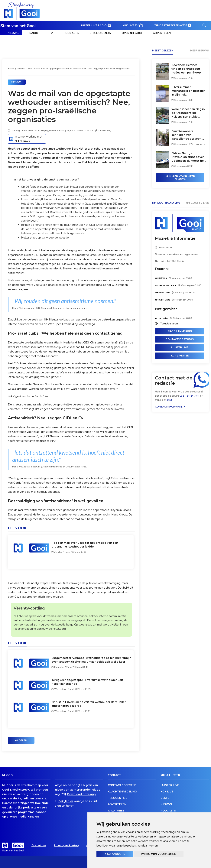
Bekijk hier (66, 801)
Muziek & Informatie (175, 238)
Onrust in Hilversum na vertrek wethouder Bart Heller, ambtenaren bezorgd (89, 704)
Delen (21, 741)
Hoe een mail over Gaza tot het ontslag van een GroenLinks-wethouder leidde (85, 545)
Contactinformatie (170, 407)
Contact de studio (180, 339)
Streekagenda (100, 33)
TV (51, 33)
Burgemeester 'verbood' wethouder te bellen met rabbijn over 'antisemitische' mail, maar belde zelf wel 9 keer (91, 660)
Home (11, 69)
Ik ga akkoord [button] (115, 854)
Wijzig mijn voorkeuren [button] (159, 854)
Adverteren (162, 33)
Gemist (166, 798)
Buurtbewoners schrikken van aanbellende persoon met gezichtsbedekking (188, 135)
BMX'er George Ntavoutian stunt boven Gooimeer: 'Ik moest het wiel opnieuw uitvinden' (188, 157)
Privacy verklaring (66, 845)
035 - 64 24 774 (189, 396)
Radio (34, 33)
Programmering (180, 331)
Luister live (180, 348)
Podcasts (71, 33)
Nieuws (13, 33)
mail (170, 400)
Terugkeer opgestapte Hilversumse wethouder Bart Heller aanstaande (87, 682)
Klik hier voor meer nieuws (180, 178)
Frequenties (117, 798)
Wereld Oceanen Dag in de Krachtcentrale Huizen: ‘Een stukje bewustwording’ (188, 113)
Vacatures (116, 811)
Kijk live (167, 792)
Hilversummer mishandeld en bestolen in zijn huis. (188, 91)
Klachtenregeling (122, 792)
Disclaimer (39, 845)
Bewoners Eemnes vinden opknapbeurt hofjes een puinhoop (186, 69)
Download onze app (81, 794)
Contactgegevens (122, 785)
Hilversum (17, 82)
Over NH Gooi (132, 33)
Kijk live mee (180, 356)
